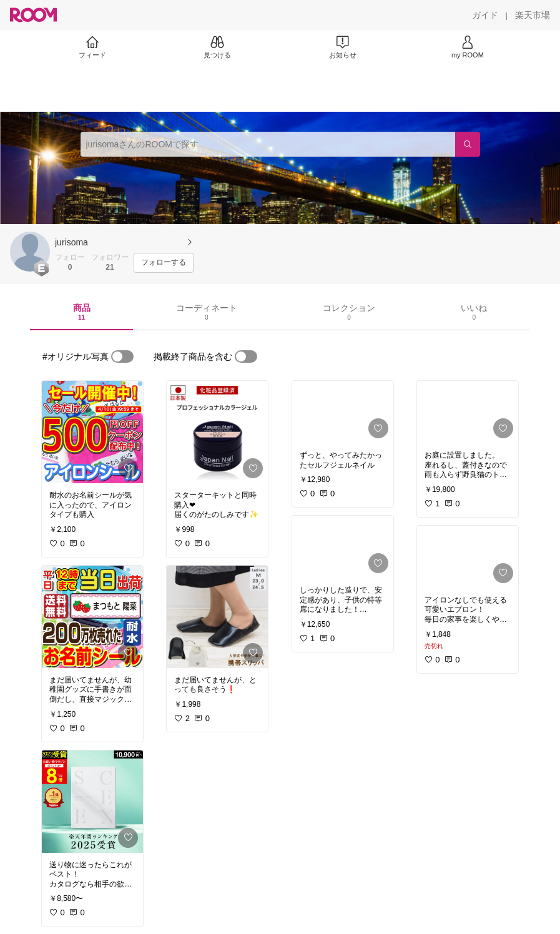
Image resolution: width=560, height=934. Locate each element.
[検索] (468, 144)
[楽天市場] (533, 15)
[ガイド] (485, 15)
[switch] (122, 356)
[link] (92, 432)
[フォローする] (164, 263)
